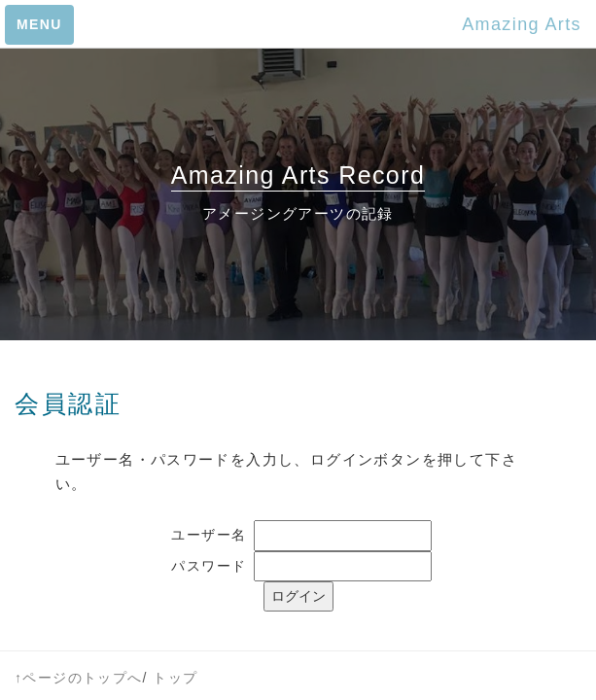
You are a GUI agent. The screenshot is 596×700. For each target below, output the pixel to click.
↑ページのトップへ (79, 678)
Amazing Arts (522, 24)
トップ (175, 678)
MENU (39, 24)
